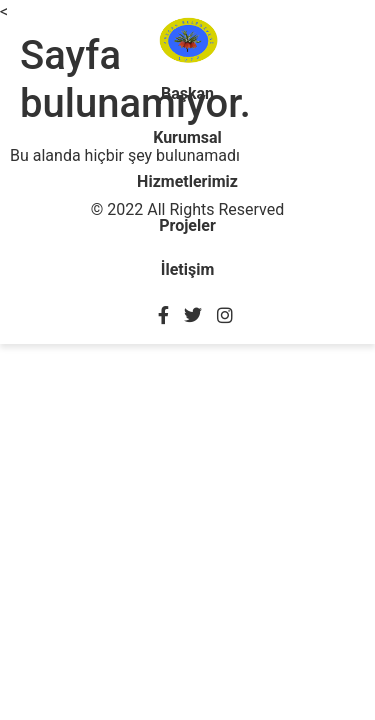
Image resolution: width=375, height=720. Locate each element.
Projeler (187, 225)
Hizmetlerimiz (187, 181)
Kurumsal (187, 137)
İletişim (188, 269)
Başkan (187, 93)
